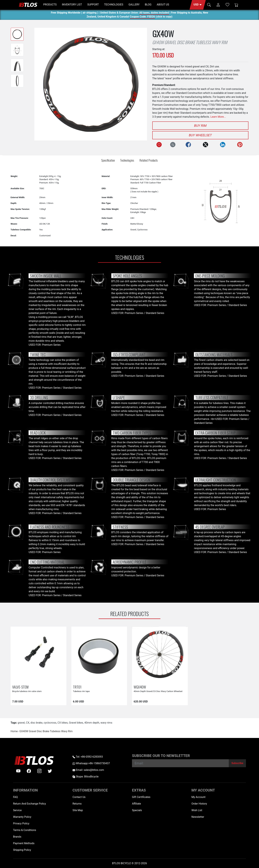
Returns (77, 804)
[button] (198, 5)
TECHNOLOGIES (114, 5)
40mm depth (92, 723)
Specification (108, 160)
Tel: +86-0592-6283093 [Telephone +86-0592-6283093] (88, 757)
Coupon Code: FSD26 (142, 17)
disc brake (37, 723)
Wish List (197, 810)
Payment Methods (24, 843)
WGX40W (140, 687)
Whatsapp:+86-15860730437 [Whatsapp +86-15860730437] (91, 763)
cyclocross (50, 723)
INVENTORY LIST (72, 5)
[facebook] (29, 771)
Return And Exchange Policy (29, 804)
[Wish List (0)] (227, 5)
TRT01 (77, 687)
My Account (198, 797)
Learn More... (218, 117)
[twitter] (50, 771)
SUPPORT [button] (93, 5)
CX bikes (63, 723)
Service (17, 810)
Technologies (127, 160)
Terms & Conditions (25, 830)
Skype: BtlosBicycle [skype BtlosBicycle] (85, 777)
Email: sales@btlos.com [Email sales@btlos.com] (88, 770)
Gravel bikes (76, 723)
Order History (199, 804)
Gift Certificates (141, 797)
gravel (21, 723)
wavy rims (106, 723)
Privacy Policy (21, 823)
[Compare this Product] (173, 145)
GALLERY (134, 5)
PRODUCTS (50, 5)
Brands (17, 837)
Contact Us (79, 797)
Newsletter (198, 817)
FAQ (15, 797)
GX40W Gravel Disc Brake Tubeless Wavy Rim (46, 731)
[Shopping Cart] (236, 5)
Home (14, 731)
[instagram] (39, 771)
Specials (137, 810)
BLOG (148, 5)
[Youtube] (18, 771)
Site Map (78, 810)
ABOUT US (163, 5)
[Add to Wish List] (159, 145)
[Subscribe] (237, 763)
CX (28, 723)
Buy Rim (200, 126)
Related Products (149, 160)
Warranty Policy (22, 817)
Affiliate (136, 804)
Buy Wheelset (200, 135)
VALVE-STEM (20, 687)
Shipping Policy (22, 850)
